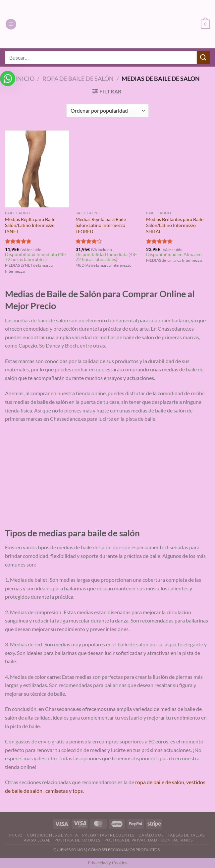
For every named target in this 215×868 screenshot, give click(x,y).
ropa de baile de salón (160, 782)
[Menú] (11, 24)
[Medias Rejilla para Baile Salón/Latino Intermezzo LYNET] (37, 169)
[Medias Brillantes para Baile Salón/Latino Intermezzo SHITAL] (178, 169)
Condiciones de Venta (52, 835)
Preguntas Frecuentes (108, 835)
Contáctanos (177, 840)
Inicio (25, 79)
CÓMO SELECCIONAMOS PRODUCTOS (124, 850)
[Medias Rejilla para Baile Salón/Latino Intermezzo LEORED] (108, 169)
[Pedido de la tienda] (108, 111)
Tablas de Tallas (186, 835)
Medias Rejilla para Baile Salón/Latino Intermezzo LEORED (101, 225)
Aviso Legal (37, 840)
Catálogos (151, 835)
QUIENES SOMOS (69, 850)
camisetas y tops (64, 791)
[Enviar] (203, 57)
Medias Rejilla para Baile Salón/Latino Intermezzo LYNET (30, 225)
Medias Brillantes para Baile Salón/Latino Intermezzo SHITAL (175, 225)
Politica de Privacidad (131, 840)
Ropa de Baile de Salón (78, 79)
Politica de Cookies (77, 840)
